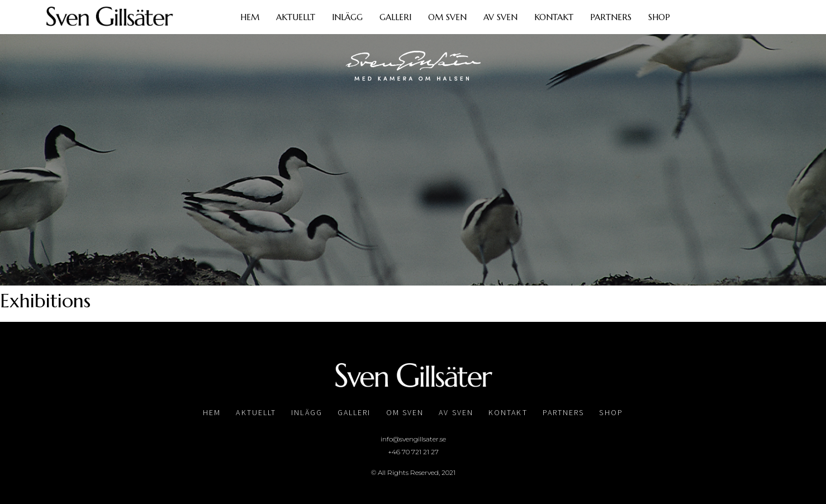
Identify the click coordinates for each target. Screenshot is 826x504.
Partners (611, 17)
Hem (250, 17)
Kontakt (554, 17)
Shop (659, 17)
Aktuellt (296, 17)
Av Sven (500, 17)
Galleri (395, 17)
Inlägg (347, 17)
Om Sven (447, 17)
